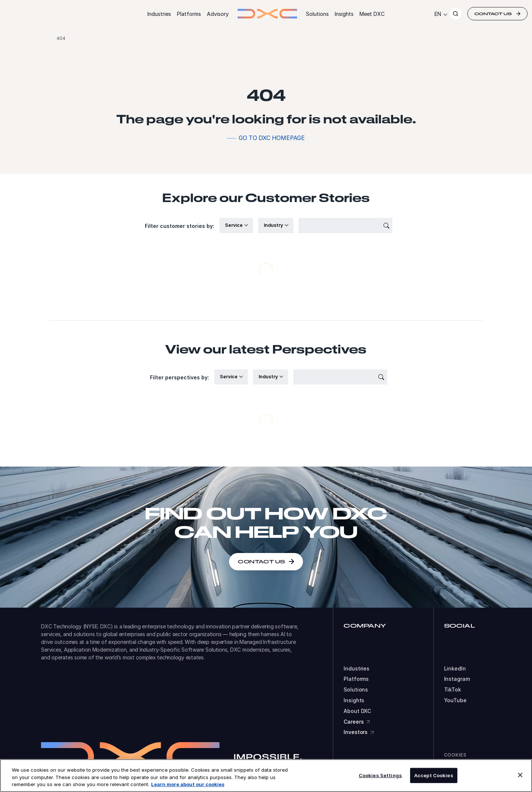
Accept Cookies (434, 775)
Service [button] (234, 225)
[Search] (456, 14)
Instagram (457, 679)
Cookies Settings (380, 775)
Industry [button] (274, 225)
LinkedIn (455, 669)
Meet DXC (372, 14)
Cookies (455, 755)
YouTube (455, 700)
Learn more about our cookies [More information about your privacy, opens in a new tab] (188, 784)
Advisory (218, 14)
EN (438, 14)
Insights (344, 14)
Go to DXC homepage (272, 138)
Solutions (317, 14)
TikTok (453, 690)
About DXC (357, 711)
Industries (159, 14)
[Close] (520, 775)
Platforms (189, 14)
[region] (266, 776)
